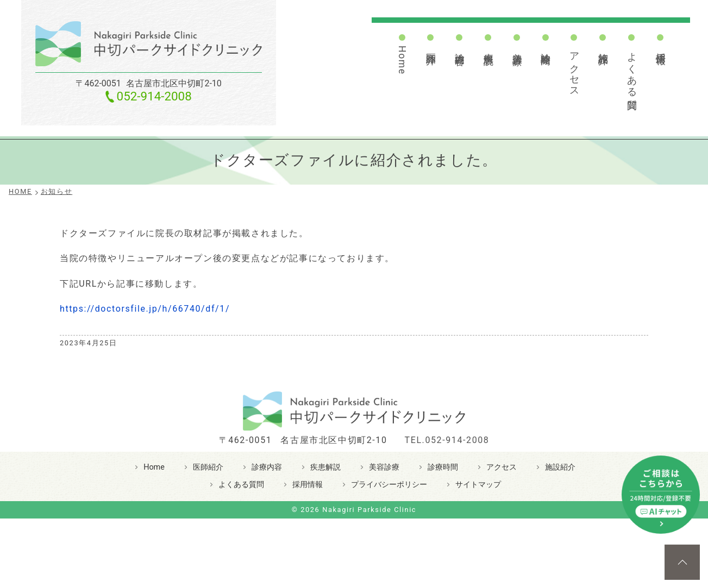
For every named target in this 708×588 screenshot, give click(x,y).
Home (402, 60)
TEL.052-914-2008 (447, 440)
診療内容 (460, 47)
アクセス (574, 69)
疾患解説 (488, 47)
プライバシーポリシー (389, 485)
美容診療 (517, 47)
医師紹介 (431, 47)
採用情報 (661, 47)
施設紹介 (603, 47)
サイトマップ (478, 485)
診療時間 (546, 47)
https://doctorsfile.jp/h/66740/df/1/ (145, 309)
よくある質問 (632, 70)
